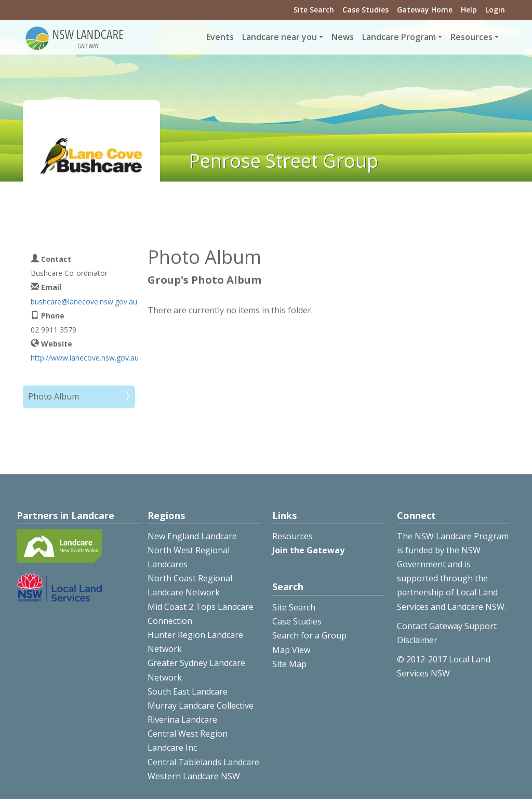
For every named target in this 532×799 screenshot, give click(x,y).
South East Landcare (188, 691)
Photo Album (54, 396)
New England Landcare (192, 536)
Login (495, 10)
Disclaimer (417, 640)
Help (469, 10)
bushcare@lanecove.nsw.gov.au (84, 302)
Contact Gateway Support (447, 626)
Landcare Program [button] (399, 37)
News (343, 37)
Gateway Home (425, 10)
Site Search (314, 10)
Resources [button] (471, 37)
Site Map (289, 664)
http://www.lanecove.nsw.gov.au (85, 358)
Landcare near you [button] (280, 37)
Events (220, 37)
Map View (291, 650)
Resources (292, 536)
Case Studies (365, 10)
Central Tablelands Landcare (203, 762)
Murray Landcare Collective (201, 705)
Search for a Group (309, 635)
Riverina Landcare (182, 720)
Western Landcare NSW (194, 776)
